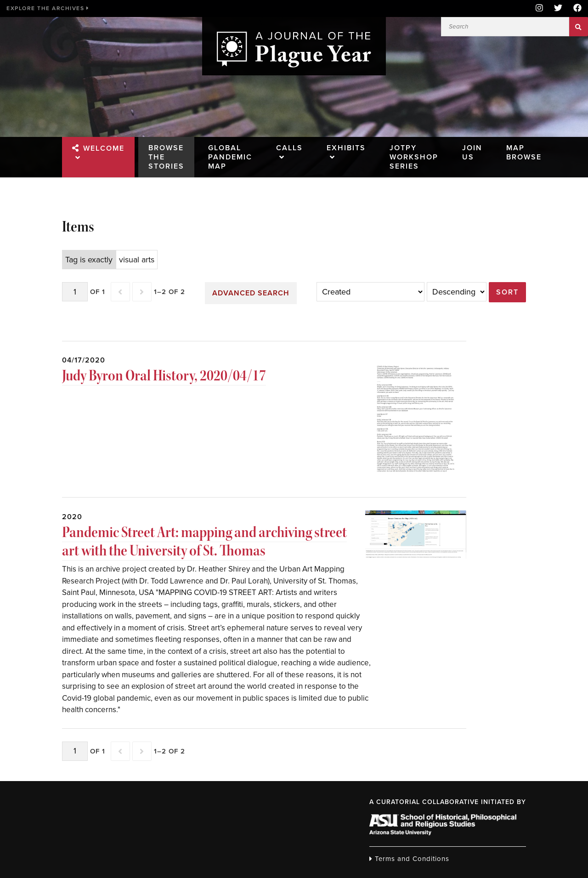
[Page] (75, 292)
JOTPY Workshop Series (414, 157)
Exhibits (346, 148)
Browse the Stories (166, 157)
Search (579, 27)
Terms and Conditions (409, 859)
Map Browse (524, 153)
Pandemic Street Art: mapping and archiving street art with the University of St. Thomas (204, 541)
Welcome (104, 148)
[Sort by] (370, 292)
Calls (289, 148)
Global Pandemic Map (230, 157)
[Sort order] (457, 292)
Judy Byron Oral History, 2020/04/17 (164, 375)
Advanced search (251, 293)
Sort (507, 292)
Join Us (472, 153)
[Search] (505, 27)
